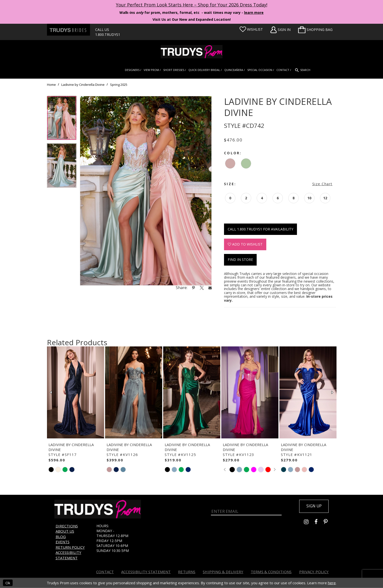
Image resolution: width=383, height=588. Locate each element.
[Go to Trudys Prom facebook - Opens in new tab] (319, 523)
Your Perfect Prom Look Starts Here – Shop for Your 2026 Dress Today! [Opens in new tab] (192, 5)
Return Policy (70, 547)
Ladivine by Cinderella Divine (83, 85)
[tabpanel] (62, 120)
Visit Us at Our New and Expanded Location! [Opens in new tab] (192, 19)
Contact (105, 572)
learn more (254, 12)
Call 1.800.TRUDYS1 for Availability (260, 229)
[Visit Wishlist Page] (251, 29)
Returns (187, 572)
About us (65, 531)
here (332, 583)
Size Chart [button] (322, 184)
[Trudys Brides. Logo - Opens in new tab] (68, 30)
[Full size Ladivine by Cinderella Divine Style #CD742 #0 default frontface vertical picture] (146, 191)
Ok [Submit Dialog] (8, 583)
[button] (315, 30)
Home (51, 85)
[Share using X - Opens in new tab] (202, 288)
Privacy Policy (314, 572)
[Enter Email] (246, 509)
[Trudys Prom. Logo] (191, 52)
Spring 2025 (119, 85)
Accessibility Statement (68, 555)
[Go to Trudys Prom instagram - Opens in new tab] (309, 523)
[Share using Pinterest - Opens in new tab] (193, 288)
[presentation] (76, 392)
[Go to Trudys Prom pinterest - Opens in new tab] (328, 523)
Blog (61, 537)
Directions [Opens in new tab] (67, 526)
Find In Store (240, 260)
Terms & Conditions (271, 572)
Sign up (313, 506)
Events (63, 542)
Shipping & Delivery (223, 572)
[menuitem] (315, 30)
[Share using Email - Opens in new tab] (210, 288)
